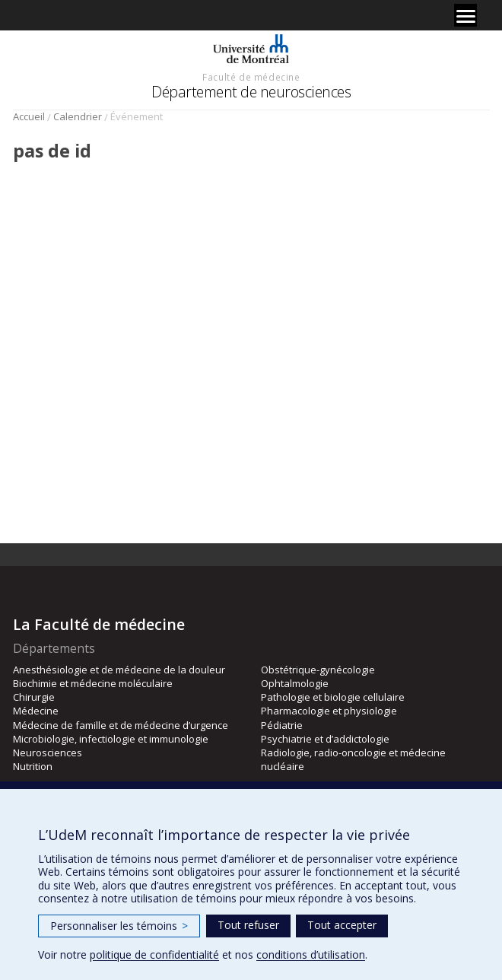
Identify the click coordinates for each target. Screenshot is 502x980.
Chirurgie (34, 697)
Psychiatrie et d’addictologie (325, 739)
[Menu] (465, 15)
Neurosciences (48, 752)
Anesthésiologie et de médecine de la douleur (119, 670)
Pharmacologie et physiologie (329, 711)
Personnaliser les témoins (119, 926)
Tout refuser (248, 925)
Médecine (36, 711)
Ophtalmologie (295, 683)
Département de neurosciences (251, 92)
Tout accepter (342, 925)
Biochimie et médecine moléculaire (93, 683)
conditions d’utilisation (311, 955)
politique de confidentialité (154, 955)
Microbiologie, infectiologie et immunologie (111, 739)
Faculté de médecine (251, 77)
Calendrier (78, 116)
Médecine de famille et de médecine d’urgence (121, 725)
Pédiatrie (282, 725)
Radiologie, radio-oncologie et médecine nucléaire (353, 759)
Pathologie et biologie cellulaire (333, 697)
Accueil (29, 116)
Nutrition (33, 766)
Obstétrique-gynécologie (318, 670)
